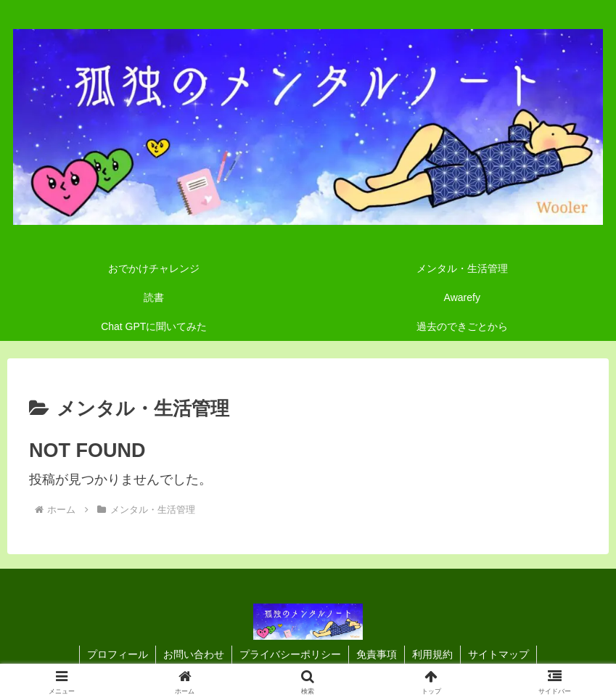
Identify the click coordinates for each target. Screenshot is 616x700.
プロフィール (118, 654)
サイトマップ (498, 654)
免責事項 (377, 654)
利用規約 (432, 654)
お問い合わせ (194, 654)
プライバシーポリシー (290, 654)
